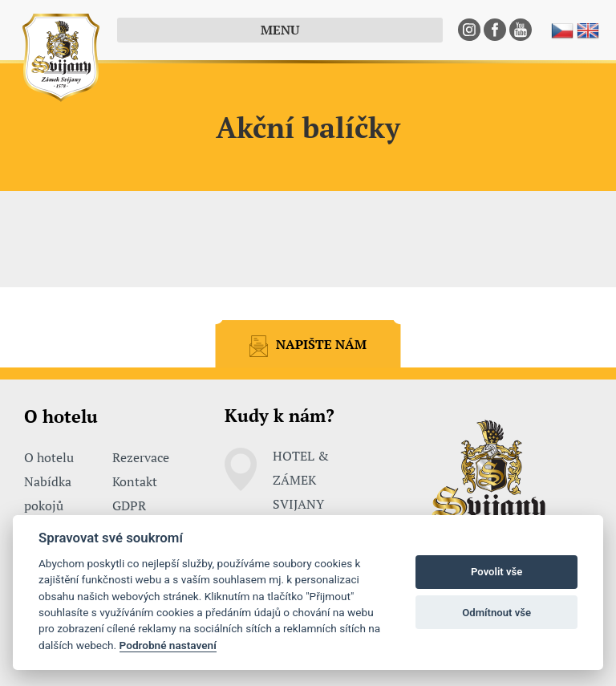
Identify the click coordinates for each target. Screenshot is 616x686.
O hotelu (49, 457)
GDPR (129, 505)
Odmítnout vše (496, 613)
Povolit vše (496, 572)
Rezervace (141, 457)
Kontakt (135, 481)
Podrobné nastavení (168, 645)
